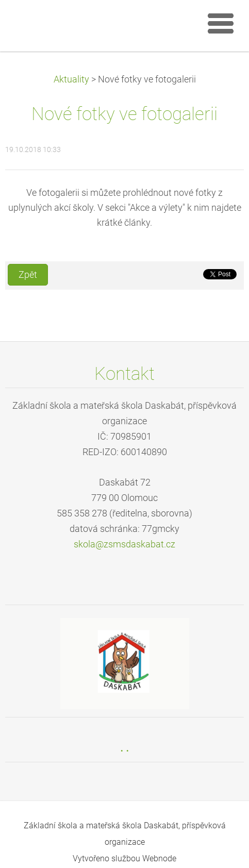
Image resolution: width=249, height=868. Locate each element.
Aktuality (71, 79)
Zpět (28, 275)
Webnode (159, 858)
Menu (221, 23)
